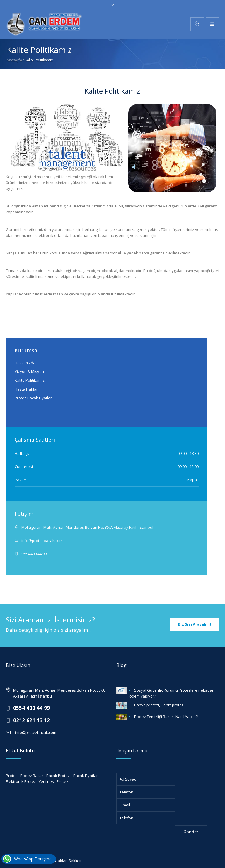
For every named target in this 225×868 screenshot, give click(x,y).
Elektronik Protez (21, 781)
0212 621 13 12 (31, 720)
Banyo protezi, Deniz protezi (159, 705)
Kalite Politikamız (30, 380)
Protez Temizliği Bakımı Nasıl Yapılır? (166, 717)
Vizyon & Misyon (29, 371)
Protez (12, 776)
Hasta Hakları (27, 389)
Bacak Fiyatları (86, 776)
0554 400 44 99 (31, 708)
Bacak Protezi (58, 776)
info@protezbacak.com (35, 732)
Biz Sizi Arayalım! (194, 624)
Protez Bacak (32, 776)
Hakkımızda (25, 363)
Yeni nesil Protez (53, 781)
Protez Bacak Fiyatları (34, 398)
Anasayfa (14, 60)
